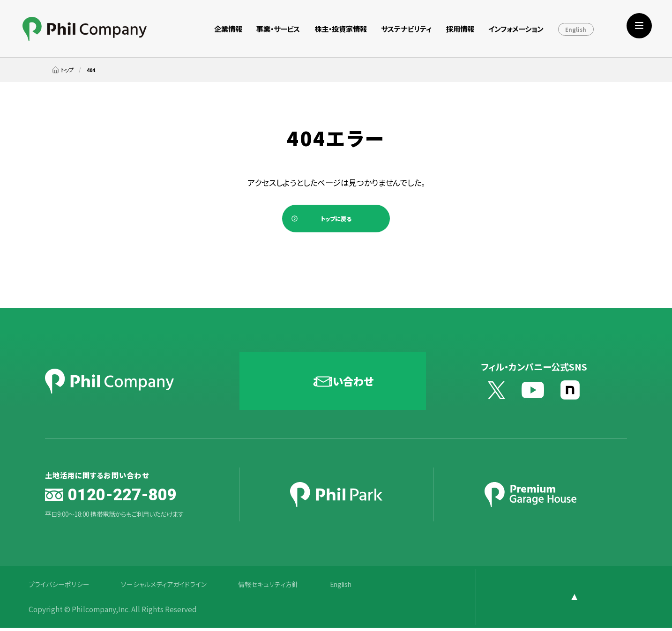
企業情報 (228, 29)
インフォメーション (516, 29)
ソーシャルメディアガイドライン (171, 587)
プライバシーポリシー (61, 587)
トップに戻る (336, 220)
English (576, 30)
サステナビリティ (406, 29)
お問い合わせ (344, 384)
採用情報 (460, 29)
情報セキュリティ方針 (280, 587)
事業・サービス (278, 29)
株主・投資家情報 (341, 29)
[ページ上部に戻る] (600, 600)
